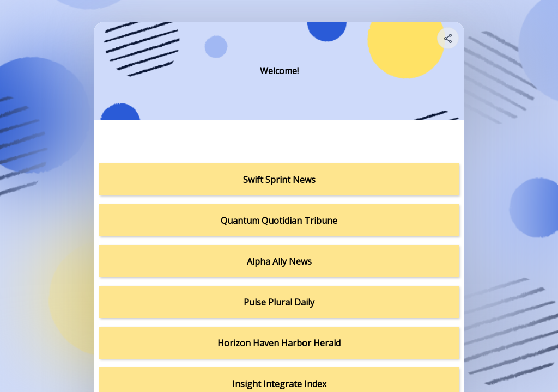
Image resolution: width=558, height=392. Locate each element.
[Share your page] (448, 38)
